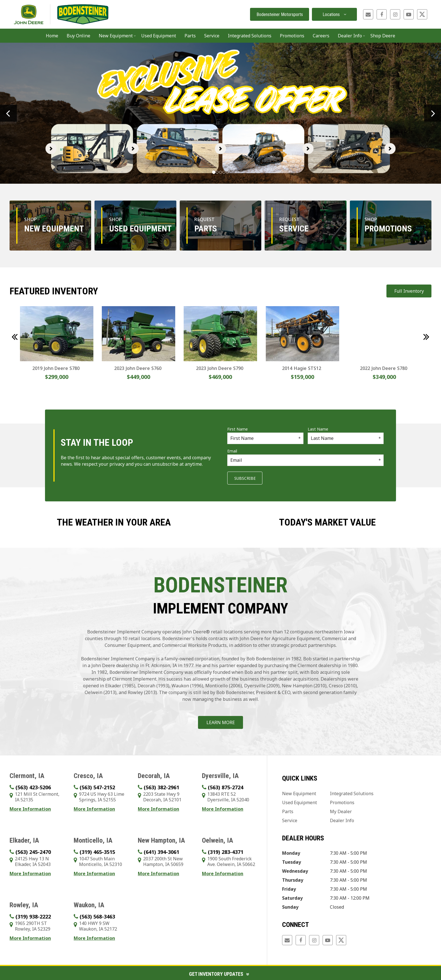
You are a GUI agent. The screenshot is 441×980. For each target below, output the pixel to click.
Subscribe (245, 478)
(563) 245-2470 (33, 852)
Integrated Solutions (352, 793)
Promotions (292, 36)
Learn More (221, 722)
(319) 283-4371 (226, 852)
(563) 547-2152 (97, 787)
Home (52, 36)
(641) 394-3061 (161, 852)
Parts (288, 811)
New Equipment (299, 793)
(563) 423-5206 (33, 787)
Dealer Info (342, 820)
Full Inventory (409, 291)
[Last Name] (346, 438)
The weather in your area (114, 522)
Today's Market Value (327, 522)
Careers (321, 36)
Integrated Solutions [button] (250, 36)
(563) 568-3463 (97, 917)
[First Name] (265, 438)
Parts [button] (190, 36)
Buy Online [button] (78, 36)
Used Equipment (159, 36)
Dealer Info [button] (350, 36)
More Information (30, 809)
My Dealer (341, 811)
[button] (8, 113)
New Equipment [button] (116, 36)
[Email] (305, 460)
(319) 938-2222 (33, 917)
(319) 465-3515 (97, 852)
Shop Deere (383, 36)
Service (290, 820)
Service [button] (212, 36)
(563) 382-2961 (161, 787)
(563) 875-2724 (226, 787)
